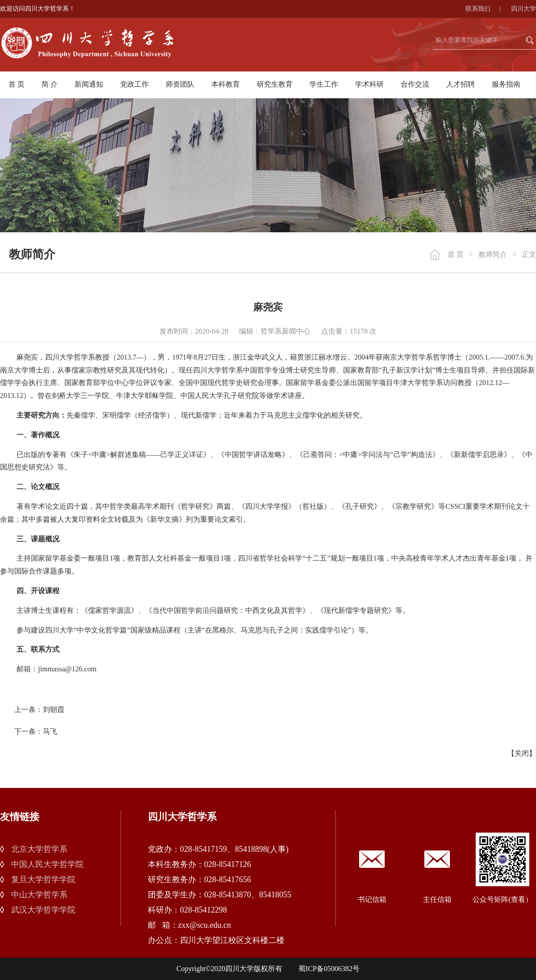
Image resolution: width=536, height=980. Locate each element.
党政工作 (134, 84)
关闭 (522, 753)
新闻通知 (89, 84)
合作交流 (415, 84)
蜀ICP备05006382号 (329, 969)
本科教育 (226, 84)
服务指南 (506, 84)
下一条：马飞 (36, 731)
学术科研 (369, 84)
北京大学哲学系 (39, 849)
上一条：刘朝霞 (39, 710)
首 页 (17, 84)
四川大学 (523, 9)
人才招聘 (461, 84)
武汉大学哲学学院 (43, 910)
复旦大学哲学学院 (43, 879)
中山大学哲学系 (39, 895)
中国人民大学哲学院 (47, 864)
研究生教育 (275, 84)
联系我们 (488, 9)
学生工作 (324, 84)
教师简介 (493, 254)
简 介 (50, 84)
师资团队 (180, 84)
